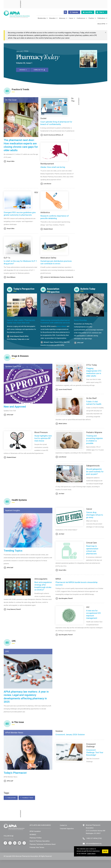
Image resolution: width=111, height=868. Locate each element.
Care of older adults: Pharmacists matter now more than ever (21, 321)
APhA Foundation (35, 831)
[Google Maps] (84, 825)
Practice (91, 18)
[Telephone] (84, 838)
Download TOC (39, 70)
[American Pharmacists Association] (17, 14)
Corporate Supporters (67, 829)
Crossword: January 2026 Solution (70, 735)
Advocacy (62, 18)
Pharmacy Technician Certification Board (43, 844)
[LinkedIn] (15, 843)
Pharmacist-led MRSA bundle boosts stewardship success (76, 584)
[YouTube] (19, 843)
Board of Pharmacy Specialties (40, 841)
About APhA (101, 24)
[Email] (84, 844)
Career (71, 18)
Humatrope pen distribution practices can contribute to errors (56, 262)
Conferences (81, 18)
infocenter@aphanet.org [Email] (94, 844)
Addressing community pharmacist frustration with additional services (55, 321)
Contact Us (63, 825)
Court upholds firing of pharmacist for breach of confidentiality (56, 123)
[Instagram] (24, 843)
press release (62, 326)
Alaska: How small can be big (53, 167)
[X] (10, 843)
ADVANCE (33, 835)
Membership (42, 18)
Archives (23, 70)
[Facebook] (5, 843)
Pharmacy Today (27, 798)
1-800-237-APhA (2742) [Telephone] (94, 838)
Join (88, 12)
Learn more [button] (91, 854)
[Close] (106, 32)
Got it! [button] (105, 851)
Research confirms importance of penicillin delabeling (55, 217)
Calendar (74, 12)
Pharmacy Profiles (36, 838)
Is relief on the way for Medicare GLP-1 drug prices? (20, 262)
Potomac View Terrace (37, 847)
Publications (101, 18)
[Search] (64, 12)
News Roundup (80, 320)
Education (52, 18)
